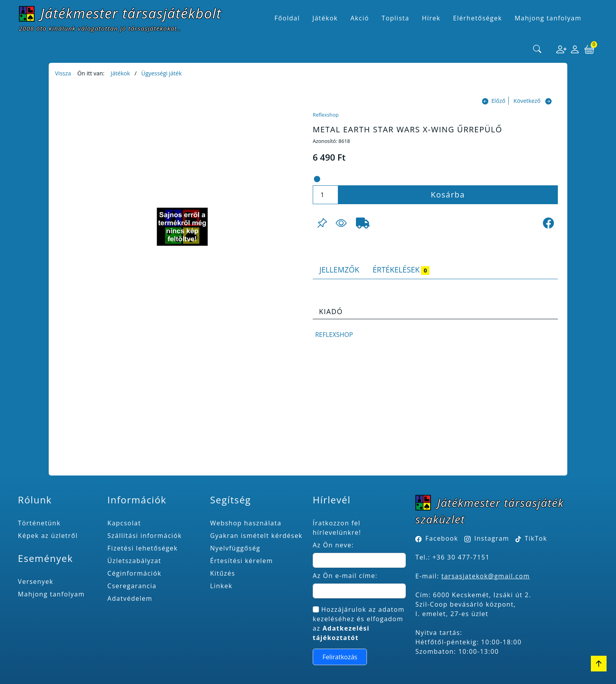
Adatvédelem (130, 598)
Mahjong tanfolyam (51, 594)
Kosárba (448, 195)
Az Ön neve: (333, 545)
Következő (527, 101)
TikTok (531, 538)
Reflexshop (326, 115)
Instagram (492, 538)
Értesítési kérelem (242, 561)
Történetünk (39, 523)
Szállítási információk (145, 536)
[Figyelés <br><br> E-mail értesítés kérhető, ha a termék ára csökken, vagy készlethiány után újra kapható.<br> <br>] (341, 223)
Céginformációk (134, 573)
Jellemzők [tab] (339, 270)
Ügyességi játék (161, 73)
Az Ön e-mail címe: (345, 576)
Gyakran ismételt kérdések (257, 536)
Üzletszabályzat (134, 561)
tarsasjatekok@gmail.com (486, 576)
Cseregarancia (132, 586)
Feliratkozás (340, 657)
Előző (499, 101)
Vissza (63, 73)
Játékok (120, 73)
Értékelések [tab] (401, 270)
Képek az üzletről (48, 536)
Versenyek (36, 582)
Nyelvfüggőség (235, 548)
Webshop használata (246, 523)
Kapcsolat (124, 523)
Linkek (221, 586)
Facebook (442, 538)
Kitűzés (223, 573)
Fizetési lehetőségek (142, 548)
